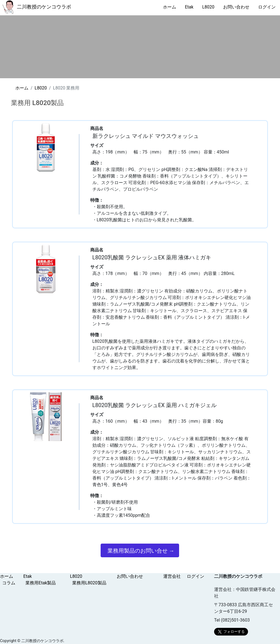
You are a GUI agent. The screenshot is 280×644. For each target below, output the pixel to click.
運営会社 (172, 576)
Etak (189, 7)
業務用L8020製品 (89, 583)
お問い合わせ (236, 7)
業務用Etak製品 (41, 583)
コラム (9, 583)
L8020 (208, 7)
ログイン (267, 7)
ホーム (170, 7)
